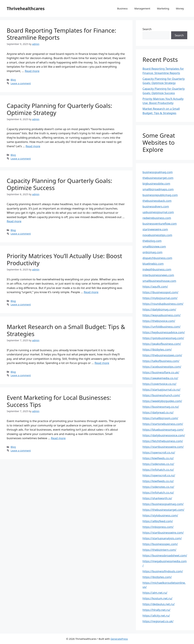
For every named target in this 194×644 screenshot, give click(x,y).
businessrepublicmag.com (160, 195)
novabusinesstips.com (157, 235)
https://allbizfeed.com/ (158, 521)
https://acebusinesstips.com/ (162, 367)
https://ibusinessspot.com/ (160, 292)
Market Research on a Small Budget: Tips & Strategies (66, 330)
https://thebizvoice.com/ (159, 321)
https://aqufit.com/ (155, 286)
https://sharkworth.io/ (157, 498)
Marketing (163, 8)
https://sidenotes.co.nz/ (158, 464)
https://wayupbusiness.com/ (162, 315)
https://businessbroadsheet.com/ (165, 555)
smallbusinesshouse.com (159, 281)
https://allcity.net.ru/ (156, 615)
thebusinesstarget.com (158, 178)
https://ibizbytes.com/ (157, 349)
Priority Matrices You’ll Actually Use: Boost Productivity (64, 259)
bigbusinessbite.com (156, 184)
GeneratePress (119, 639)
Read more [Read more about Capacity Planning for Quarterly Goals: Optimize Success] (14, 221)
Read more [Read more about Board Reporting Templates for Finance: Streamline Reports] (32, 71)
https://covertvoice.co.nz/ (160, 384)
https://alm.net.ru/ (155, 593)
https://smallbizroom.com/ (160, 418)
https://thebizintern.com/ (159, 550)
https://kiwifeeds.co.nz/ (158, 458)
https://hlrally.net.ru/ (157, 610)
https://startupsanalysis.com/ (162, 538)
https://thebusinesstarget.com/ (163, 510)
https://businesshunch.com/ (161, 395)
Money (180, 8)
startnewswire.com (155, 229)
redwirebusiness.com (157, 218)
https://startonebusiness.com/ (163, 424)
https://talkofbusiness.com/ (161, 361)
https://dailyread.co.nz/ (158, 412)
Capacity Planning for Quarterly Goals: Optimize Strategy (59, 109)
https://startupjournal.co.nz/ (162, 389)
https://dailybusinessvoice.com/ (164, 435)
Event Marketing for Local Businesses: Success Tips (59, 401)
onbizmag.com (152, 252)
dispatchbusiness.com (157, 258)
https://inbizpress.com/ (158, 527)
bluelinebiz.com (153, 264)
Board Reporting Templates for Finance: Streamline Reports (61, 34)
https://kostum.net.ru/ (158, 598)
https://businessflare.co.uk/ (161, 372)
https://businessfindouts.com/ (163, 571)
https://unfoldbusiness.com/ (162, 327)
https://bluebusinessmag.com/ (163, 430)
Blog (13, 80)
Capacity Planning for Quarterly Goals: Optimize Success (59, 184)
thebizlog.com (152, 241)
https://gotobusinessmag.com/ (163, 338)
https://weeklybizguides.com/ (162, 401)
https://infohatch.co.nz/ (158, 470)
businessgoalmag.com (158, 172)
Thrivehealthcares (26, 8)
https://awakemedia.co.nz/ (160, 378)
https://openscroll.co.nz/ (159, 452)
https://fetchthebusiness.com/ (163, 441)
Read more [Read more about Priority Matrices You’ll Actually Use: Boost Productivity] (91, 292)
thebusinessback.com (157, 201)
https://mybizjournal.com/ (160, 298)
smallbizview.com (154, 246)
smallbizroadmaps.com (158, 189)
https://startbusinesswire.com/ (163, 447)
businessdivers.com (156, 206)
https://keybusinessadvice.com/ (164, 332)
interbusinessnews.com (158, 275)
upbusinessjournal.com (158, 212)
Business (122, 8)
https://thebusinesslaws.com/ (162, 355)
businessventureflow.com (160, 224)
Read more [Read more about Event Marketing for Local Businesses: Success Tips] (58, 438)
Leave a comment (21, 83)
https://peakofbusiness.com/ (162, 344)
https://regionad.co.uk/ (158, 621)
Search (147, 29)
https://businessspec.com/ (160, 544)
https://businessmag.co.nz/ (161, 407)
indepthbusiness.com (157, 269)
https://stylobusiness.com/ (160, 515)
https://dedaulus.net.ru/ (159, 604)
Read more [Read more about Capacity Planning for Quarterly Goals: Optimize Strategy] (33, 146)
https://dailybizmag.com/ (159, 309)
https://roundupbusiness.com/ (163, 304)
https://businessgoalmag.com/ (163, 504)
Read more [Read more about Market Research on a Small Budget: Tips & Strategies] (102, 363)
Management (142, 8)
